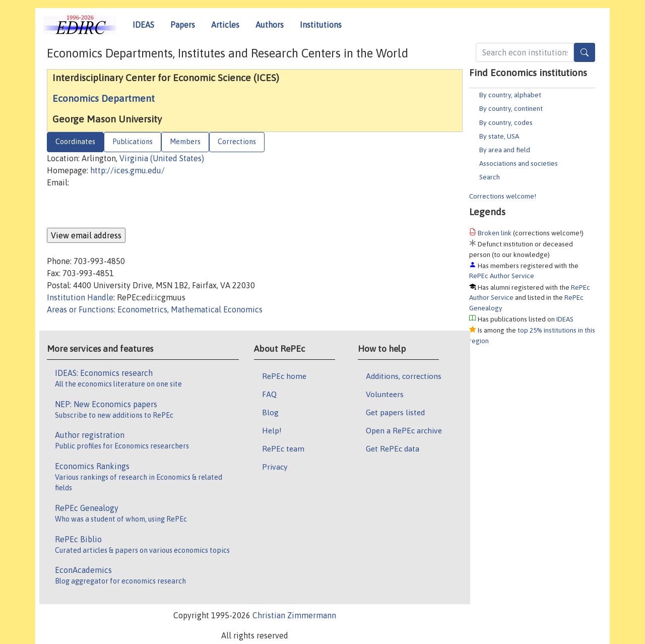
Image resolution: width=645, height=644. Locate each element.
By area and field (505, 150)
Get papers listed (395, 412)
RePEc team (283, 448)
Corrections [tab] (237, 142)
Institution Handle (80, 297)
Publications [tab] (133, 142)
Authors (270, 25)
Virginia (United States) (162, 158)
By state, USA (499, 136)
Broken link (495, 233)
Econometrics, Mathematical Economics (190, 309)
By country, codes (506, 122)
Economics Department (104, 98)
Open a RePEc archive (404, 430)
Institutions (321, 25)
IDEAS (143, 25)
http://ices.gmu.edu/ (127, 170)
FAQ (269, 394)
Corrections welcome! (503, 196)
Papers (183, 25)
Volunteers (385, 394)
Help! (272, 430)
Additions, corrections (404, 376)
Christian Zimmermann (294, 615)
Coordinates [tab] (75, 142)
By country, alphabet (510, 95)
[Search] (585, 52)
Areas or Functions (80, 309)
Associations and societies (519, 163)
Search (490, 177)
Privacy (275, 467)
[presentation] (123, 208)
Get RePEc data (393, 448)
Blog (270, 412)
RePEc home (284, 376)
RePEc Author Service (502, 276)
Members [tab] (185, 142)
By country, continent (511, 108)
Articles (225, 25)
